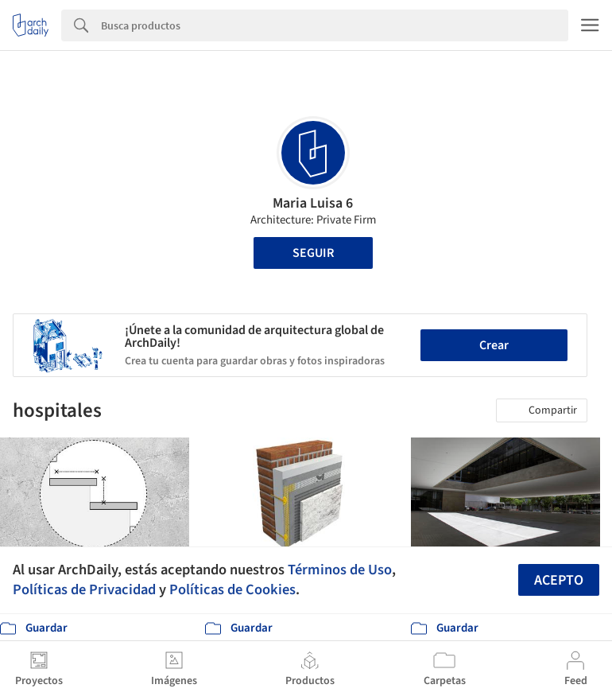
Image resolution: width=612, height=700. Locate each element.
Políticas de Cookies (232, 589)
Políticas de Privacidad (84, 589)
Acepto (559, 580)
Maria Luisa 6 (313, 203)
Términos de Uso (340, 570)
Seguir (313, 253)
